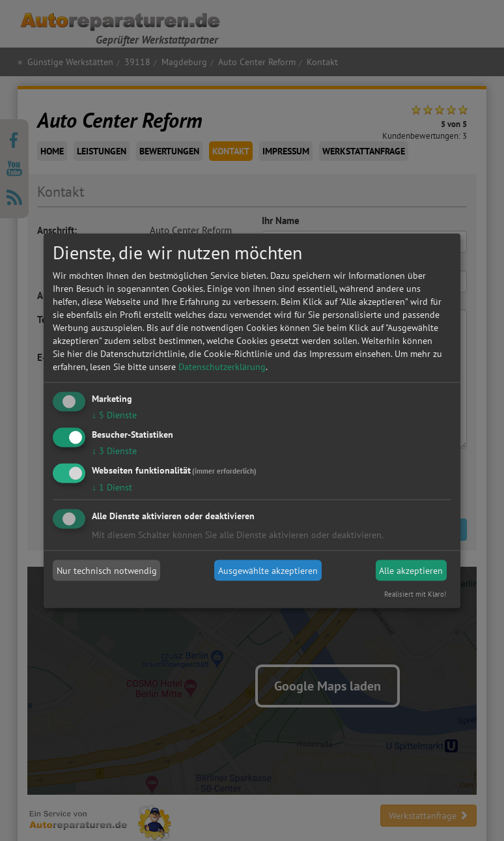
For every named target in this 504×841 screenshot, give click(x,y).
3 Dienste (114, 450)
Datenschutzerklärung (222, 367)
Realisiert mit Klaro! (415, 593)
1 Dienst (112, 487)
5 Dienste (114, 415)
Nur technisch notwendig (107, 571)
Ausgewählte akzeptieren (268, 571)
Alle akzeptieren (411, 571)
